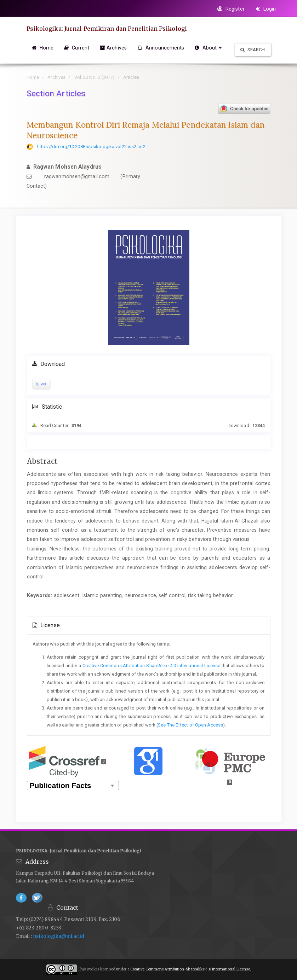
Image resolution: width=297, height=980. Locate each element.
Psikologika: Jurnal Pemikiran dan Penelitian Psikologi (107, 29)
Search (253, 50)
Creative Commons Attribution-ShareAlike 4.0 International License (152, 666)
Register (231, 9)
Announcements (161, 48)
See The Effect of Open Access (190, 725)
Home (43, 48)
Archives (113, 48)
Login (266, 9)
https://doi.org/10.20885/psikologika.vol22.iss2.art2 (91, 147)
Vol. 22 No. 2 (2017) (95, 77)
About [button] (208, 48)
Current (77, 48)
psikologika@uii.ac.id (58, 936)
